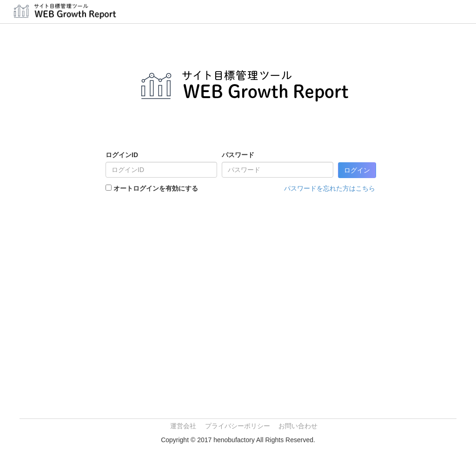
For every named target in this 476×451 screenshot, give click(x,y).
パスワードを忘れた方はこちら (330, 188)
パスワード (238, 155)
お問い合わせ (298, 426)
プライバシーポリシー (238, 426)
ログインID (122, 155)
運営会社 (183, 426)
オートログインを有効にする (156, 188)
